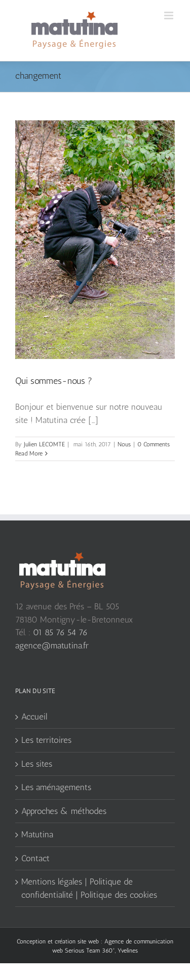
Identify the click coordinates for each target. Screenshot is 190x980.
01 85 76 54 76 (60, 632)
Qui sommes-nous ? (54, 381)
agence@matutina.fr (52, 645)
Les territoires (46, 740)
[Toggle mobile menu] (169, 15)
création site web (77, 941)
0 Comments (154, 444)
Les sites (37, 764)
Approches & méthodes (64, 811)
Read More (29, 453)
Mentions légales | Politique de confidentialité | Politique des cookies (89, 888)
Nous (124, 444)
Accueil (34, 716)
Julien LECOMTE (44, 444)
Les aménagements (56, 787)
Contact (35, 858)
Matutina (37, 834)
